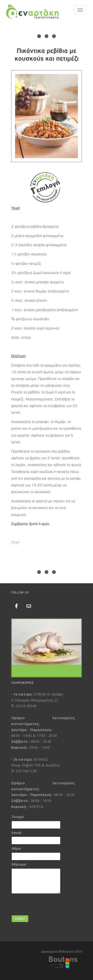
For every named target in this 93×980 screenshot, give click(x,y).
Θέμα (16, 848)
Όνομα (18, 817)
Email (16, 833)
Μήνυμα (19, 864)
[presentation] (41, 902)
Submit (20, 919)
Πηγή (15, 543)
